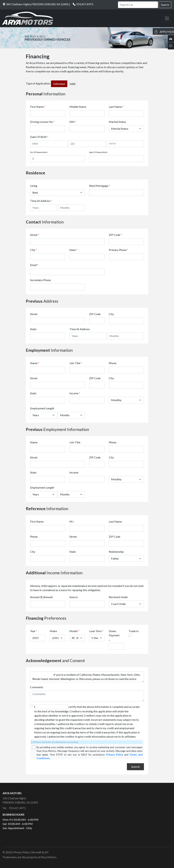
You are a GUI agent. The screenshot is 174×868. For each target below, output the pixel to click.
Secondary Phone (40, 280)
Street (35, 235)
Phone (113, 363)
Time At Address (40, 201)
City (33, 250)
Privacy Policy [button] (22, 852)
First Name (38, 107)
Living (34, 186)
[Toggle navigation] (167, 18)
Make (53, 631)
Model (73, 631)
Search (165, 5)
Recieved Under (118, 597)
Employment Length (42, 408)
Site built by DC (40, 852)
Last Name (116, 107)
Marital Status (117, 122)
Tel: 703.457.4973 (14, 808)
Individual (59, 84)
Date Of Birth (39, 137)
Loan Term (95, 631)
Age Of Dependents (98, 152)
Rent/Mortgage (99, 186)
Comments (37, 687)
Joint (72, 84)
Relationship (116, 552)
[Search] (138, 5)
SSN (73, 122)
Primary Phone (119, 250)
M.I (72, 521)
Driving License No (42, 122)
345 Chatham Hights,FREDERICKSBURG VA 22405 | (36, 4)
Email (34, 265)
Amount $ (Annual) (41, 597)
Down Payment (114, 633)
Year (33, 631)
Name (35, 363)
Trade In (133, 631)
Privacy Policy (115, 755)
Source (74, 597)
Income (74, 393)
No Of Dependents (39, 152)
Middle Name (78, 107)
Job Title (76, 363)
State (73, 250)
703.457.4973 (85, 4)
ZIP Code (115, 235)
